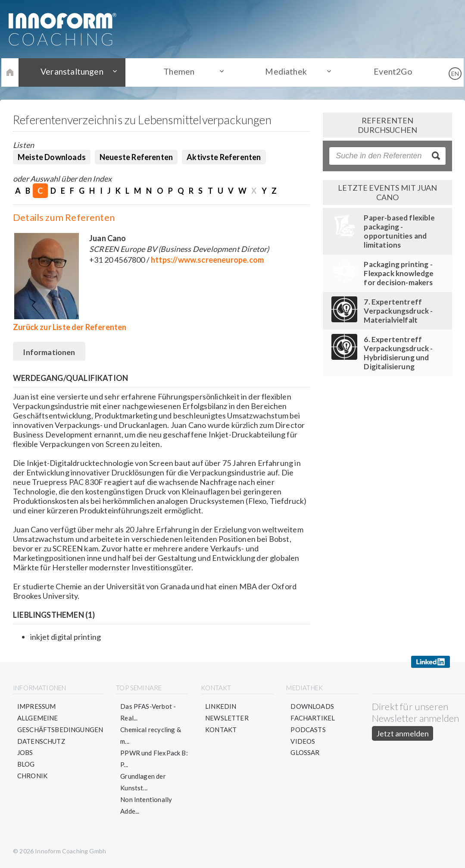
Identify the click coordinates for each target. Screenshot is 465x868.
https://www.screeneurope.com (207, 260)
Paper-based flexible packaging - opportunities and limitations (399, 231)
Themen (181, 72)
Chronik (32, 777)
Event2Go (388, 72)
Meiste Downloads (52, 157)
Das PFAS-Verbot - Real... (148, 712)
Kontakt (221, 730)
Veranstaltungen (77, 72)
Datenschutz (41, 742)
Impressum (37, 707)
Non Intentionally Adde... (147, 806)
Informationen (49, 352)
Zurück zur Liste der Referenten (70, 327)
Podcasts (308, 730)
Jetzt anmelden (403, 734)
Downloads (313, 707)
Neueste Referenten (136, 157)
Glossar (305, 753)
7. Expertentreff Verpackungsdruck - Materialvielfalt (398, 311)
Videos (303, 742)
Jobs (25, 753)
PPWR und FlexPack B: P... (154, 759)
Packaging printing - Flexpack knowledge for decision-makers (399, 273)
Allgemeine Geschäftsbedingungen (60, 724)
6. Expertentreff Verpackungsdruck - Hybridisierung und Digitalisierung (398, 353)
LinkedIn (221, 707)
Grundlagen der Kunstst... (144, 782)
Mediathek (285, 72)
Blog (26, 765)
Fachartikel (313, 718)
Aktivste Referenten (224, 157)
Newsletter (227, 718)
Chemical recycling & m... (151, 736)
